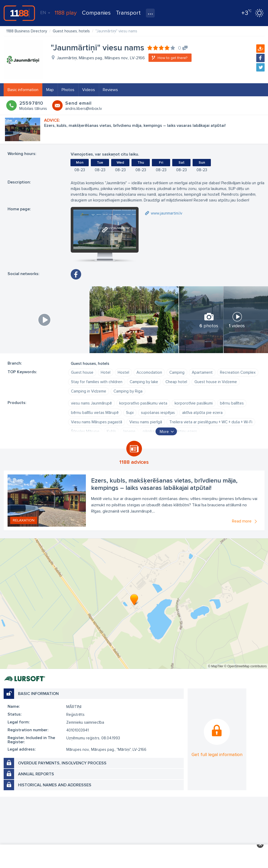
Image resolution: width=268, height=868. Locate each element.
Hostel (123, 372)
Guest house (82, 372)
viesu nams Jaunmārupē (91, 403)
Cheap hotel (176, 382)
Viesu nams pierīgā (146, 422)
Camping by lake (144, 382)
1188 (19, 13)
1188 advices (134, 462)
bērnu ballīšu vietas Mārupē (95, 413)
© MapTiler (216, 666)
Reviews (110, 90)
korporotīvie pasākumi (194, 403)
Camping (177, 372)
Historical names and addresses (55, 785)
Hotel (106, 372)
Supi (130, 413)
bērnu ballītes (232, 403)
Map (50, 90)
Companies (96, 13)
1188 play (66, 13)
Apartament (202, 372)
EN (45, 13)
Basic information (23, 90)
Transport (128, 13)
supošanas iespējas (158, 413)
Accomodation (149, 372)
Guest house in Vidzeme (216, 382)
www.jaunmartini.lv (166, 213)
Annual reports (36, 774)
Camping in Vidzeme (89, 391)
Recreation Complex (238, 372)
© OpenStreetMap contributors (245, 666)
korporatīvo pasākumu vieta (143, 403)
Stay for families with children (97, 382)
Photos (68, 90)
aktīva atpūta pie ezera (202, 413)
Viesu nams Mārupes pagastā (97, 422)
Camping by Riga (128, 391)
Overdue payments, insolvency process (62, 763)
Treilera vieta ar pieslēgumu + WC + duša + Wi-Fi (211, 422)
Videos (89, 90)
